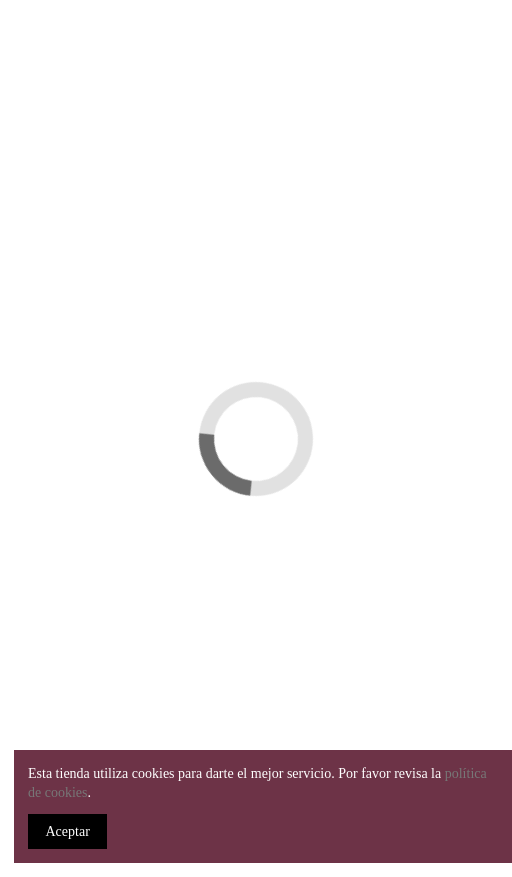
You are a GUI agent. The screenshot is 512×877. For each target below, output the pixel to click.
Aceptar (68, 831)
